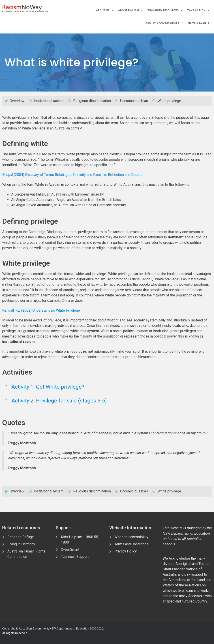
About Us (105, 11)
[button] (107, 387)
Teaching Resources (165, 11)
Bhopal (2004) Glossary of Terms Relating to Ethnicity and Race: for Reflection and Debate (72, 175)
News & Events (199, 23)
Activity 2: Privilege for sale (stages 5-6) (59, 401)
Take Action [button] (198, 11)
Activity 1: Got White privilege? (48, 387)
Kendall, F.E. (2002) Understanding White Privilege (41, 310)
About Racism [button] (131, 11)
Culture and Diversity (165, 23)
